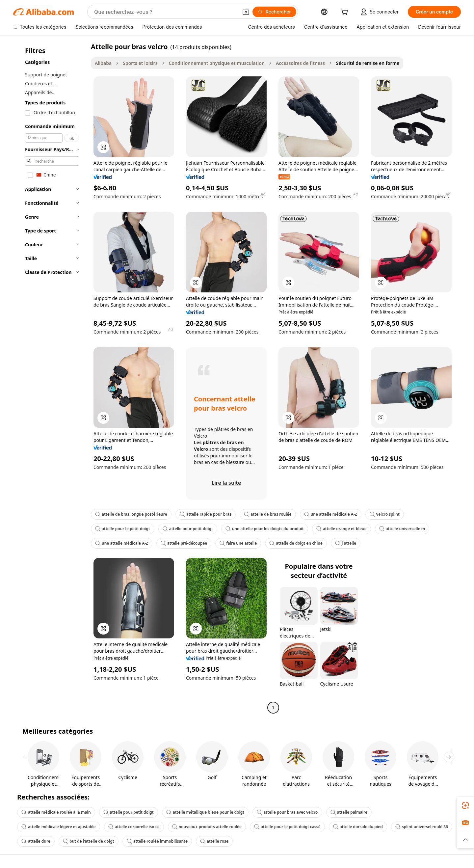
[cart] (346, 13)
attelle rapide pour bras (206, 514)
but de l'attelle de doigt (89, 841)
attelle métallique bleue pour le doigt (205, 812)
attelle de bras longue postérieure (131, 514)
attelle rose (214, 841)
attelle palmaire (349, 812)
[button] (246, 12)
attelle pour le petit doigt (123, 529)
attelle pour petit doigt (188, 529)
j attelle (346, 543)
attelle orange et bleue (342, 529)
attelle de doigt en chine (296, 543)
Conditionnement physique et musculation (217, 63)
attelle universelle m (402, 529)
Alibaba (103, 63)
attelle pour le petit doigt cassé (287, 827)
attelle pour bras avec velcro (287, 812)
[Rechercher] (274, 12)
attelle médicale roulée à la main (56, 812)
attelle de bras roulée (268, 514)
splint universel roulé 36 (422, 827)
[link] (465, 805)
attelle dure (36, 841)
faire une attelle (238, 543)
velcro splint (385, 514)
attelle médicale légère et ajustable (59, 827)
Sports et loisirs (140, 63)
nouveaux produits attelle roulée (207, 827)
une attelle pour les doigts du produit (265, 529)
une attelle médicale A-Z (331, 514)
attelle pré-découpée (184, 543)
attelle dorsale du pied (358, 827)
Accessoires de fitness (300, 63)
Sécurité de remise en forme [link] (368, 63)
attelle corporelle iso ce (134, 827)
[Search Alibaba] (165, 12)
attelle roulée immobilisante (157, 841)
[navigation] (50, 378)
